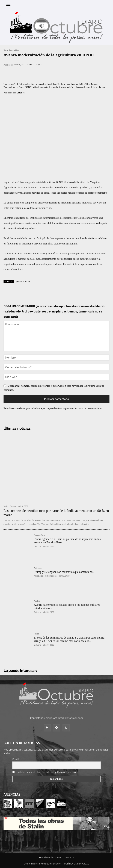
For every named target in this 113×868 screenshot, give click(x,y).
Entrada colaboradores (50, 857)
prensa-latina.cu (23, 282)
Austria (37, 601)
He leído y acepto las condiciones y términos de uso (46, 772)
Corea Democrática (11, 50)
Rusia (36, 634)
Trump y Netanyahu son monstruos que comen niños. (64, 572)
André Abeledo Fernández (45, 576)
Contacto (69, 857)
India (6, 506)
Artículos (38, 568)
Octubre (21, 93)
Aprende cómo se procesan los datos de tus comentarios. (75, 408)
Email (16, 759)
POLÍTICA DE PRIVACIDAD (77, 864)
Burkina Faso (40, 535)
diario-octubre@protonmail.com (64, 718)
